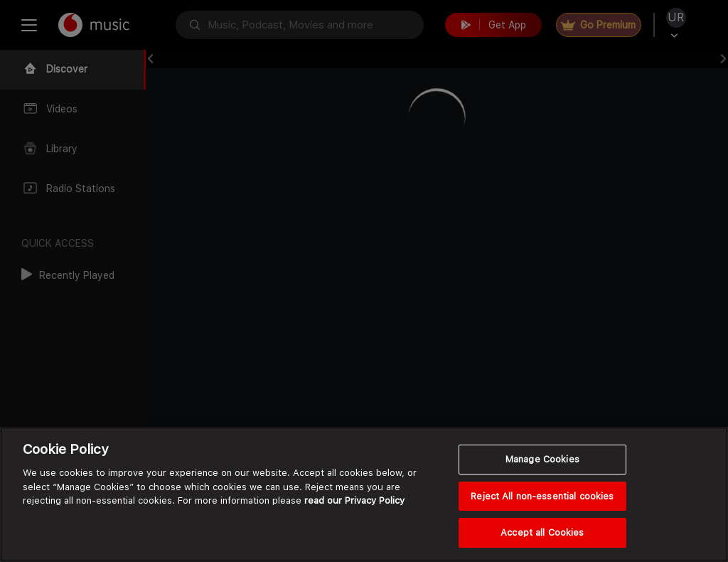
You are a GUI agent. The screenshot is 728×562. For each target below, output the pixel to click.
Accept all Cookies (542, 532)
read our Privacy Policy (354, 500)
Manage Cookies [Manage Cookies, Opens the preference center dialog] (542, 459)
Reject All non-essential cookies (542, 496)
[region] (364, 494)
